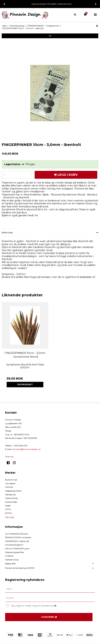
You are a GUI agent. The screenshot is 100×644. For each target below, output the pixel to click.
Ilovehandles (11, 502)
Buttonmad (11, 480)
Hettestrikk (10, 495)
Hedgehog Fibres (13, 491)
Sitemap (9, 457)
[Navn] (50, 589)
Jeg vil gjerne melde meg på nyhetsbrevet (42, 605)
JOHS (8, 509)
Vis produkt (25, 384)
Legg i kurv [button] (65, 175)
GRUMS (9, 487)
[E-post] (50, 598)
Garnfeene (10, 483)
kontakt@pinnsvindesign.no (27, 449)
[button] (50, 36)
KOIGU (9, 513)
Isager (8, 505)
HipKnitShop (11, 498)
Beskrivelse (7, 233)
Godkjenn (48, 617)
